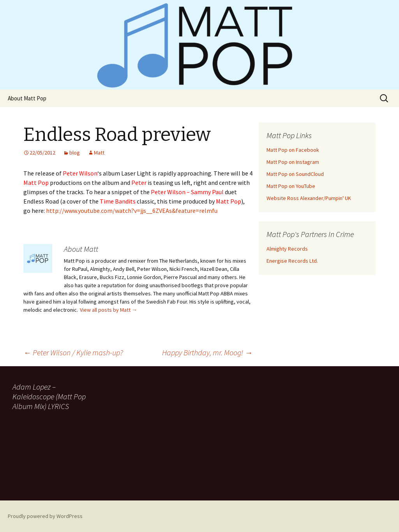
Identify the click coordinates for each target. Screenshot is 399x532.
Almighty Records (287, 249)
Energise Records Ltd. (292, 261)
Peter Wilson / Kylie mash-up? (73, 352)
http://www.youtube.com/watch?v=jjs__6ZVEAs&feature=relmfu (132, 211)
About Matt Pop (27, 98)
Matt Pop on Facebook (293, 150)
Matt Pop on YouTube (291, 186)
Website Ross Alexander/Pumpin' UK (309, 198)
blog (75, 153)
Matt (99, 153)
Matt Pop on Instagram (293, 162)
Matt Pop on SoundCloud (295, 174)
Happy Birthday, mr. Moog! (207, 352)
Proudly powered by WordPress (45, 516)
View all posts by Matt (109, 310)
